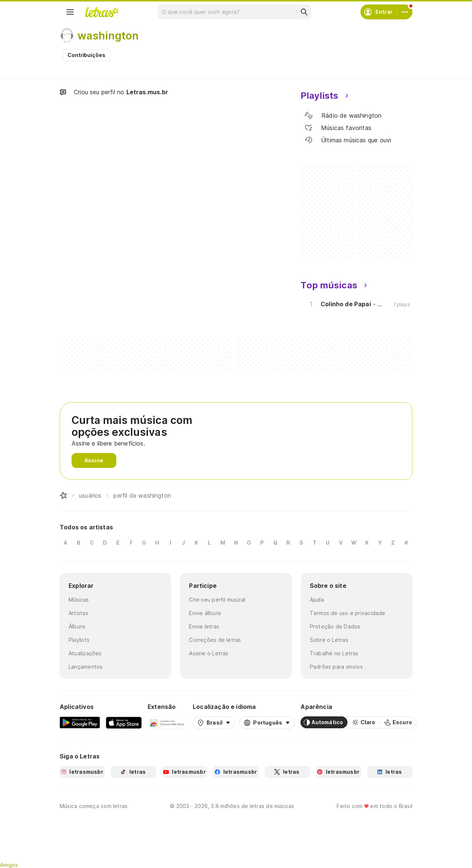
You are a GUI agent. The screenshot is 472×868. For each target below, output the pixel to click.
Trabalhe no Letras (334, 653)
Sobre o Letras (329, 640)
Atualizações (85, 653)
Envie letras (204, 626)
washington (108, 36)
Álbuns (77, 626)
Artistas (78, 613)
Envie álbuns (205, 613)
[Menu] (70, 12)
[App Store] (124, 722)
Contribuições (86, 55)
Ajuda (317, 600)
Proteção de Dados (335, 626)
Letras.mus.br (147, 92)
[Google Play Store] (80, 722)
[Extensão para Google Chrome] (167, 722)
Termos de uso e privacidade (348, 613)
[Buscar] (304, 12)
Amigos (9, 865)
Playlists (79, 640)
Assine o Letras (209, 653)
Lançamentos (86, 667)
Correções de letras (215, 640)
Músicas (79, 600)
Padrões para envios (336, 667)
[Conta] (405, 12)
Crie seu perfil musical (217, 600)
